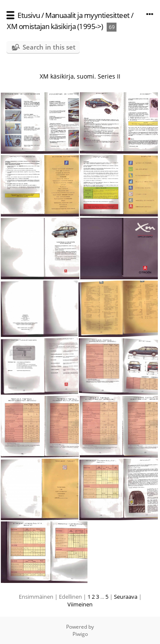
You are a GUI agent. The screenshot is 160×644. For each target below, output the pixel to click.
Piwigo (80, 634)
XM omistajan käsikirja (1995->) (55, 26)
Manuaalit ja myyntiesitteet (87, 15)
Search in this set (49, 47)
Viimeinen (80, 604)
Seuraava (126, 597)
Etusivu (29, 15)
